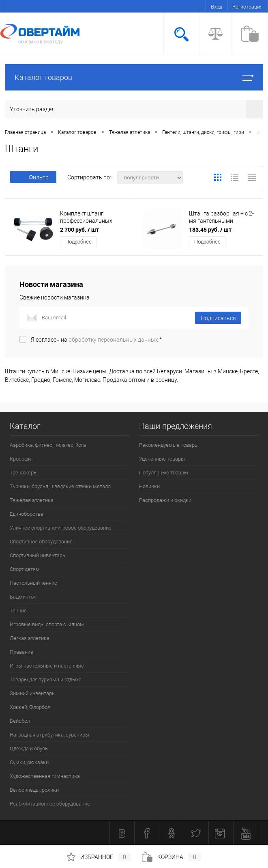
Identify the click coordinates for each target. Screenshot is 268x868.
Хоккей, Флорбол (30, 707)
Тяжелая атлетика (32, 500)
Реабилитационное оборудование (50, 804)
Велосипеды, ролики (34, 790)
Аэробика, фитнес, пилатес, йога (48, 445)
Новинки (149, 486)
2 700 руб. (79, 229)
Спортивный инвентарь (38, 555)
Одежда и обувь (29, 748)
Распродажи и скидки (165, 500)
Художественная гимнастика (45, 776)
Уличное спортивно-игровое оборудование (61, 528)
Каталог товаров (134, 77)
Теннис (18, 611)
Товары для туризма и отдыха (46, 680)
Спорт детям (25, 569)
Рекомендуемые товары (169, 445)
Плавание (21, 652)
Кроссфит (21, 459)
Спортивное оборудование (41, 542)
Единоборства (27, 514)
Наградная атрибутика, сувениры (49, 735)
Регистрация (248, 7)
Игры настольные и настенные (47, 666)
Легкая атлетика (30, 638)
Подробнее (78, 242)
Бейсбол (20, 721)
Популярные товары (164, 473)
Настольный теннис (33, 583)
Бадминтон (23, 597)
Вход (217, 7)
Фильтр (33, 177)
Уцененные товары (162, 459)
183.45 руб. (210, 229)
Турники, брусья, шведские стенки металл (60, 486)
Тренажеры (24, 473)
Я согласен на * (96, 340)
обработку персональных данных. (114, 340)
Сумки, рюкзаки (29, 762)
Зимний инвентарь (32, 693)
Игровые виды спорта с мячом (47, 624)
